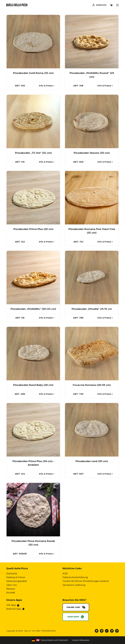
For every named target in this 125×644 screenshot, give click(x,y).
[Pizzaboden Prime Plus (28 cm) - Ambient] (33, 430)
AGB (65, 574)
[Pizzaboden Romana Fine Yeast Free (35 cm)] (92, 198)
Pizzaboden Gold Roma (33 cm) (33, 73)
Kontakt (11, 593)
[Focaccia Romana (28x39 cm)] (92, 354)
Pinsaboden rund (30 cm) (92, 461)
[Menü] (117, 5)
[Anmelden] (99, 5)
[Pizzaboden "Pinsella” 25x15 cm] (92, 277)
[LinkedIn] (112, 631)
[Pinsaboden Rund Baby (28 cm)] (33, 354)
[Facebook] (117, 631)
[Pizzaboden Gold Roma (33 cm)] (33, 42)
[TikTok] (107, 631)
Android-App (14, 609)
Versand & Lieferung (74, 585)
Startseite (12, 574)
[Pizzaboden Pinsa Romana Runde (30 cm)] (33, 510)
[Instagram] (97, 631)
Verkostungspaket (17, 581)
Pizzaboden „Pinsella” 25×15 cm (92, 309)
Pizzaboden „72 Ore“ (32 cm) (33, 153)
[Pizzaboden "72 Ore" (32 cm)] (33, 121)
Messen (11, 589)
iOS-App (11, 605)
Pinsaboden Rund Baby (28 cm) (33, 385)
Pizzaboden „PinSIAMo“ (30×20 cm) (33, 309)
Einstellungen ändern (96, 581)
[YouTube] (102, 631)
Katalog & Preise (16, 577)
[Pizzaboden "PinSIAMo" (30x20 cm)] (33, 277)
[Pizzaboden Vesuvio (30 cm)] (92, 121)
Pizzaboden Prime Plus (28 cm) (33, 229)
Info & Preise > (47, 86)
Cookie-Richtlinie (72, 581)
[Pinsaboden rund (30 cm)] (92, 430)
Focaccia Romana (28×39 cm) (92, 385)
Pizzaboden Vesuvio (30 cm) (92, 153)
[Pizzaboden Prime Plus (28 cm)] (33, 198)
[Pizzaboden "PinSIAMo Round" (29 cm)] (92, 42)
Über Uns (12, 585)
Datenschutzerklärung (75, 577)
